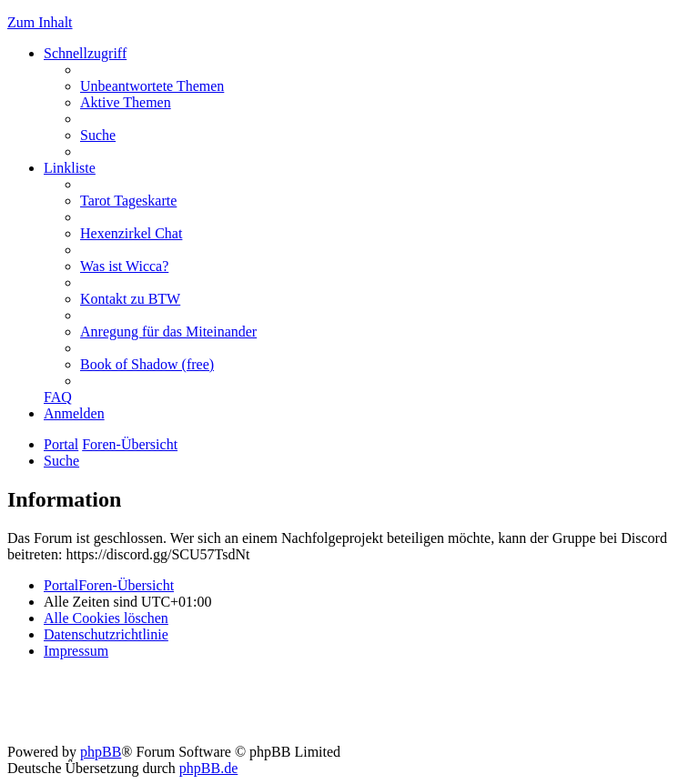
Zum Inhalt (40, 22)
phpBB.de (208, 768)
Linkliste (70, 168)
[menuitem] (152, 86)
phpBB (101, 752)
